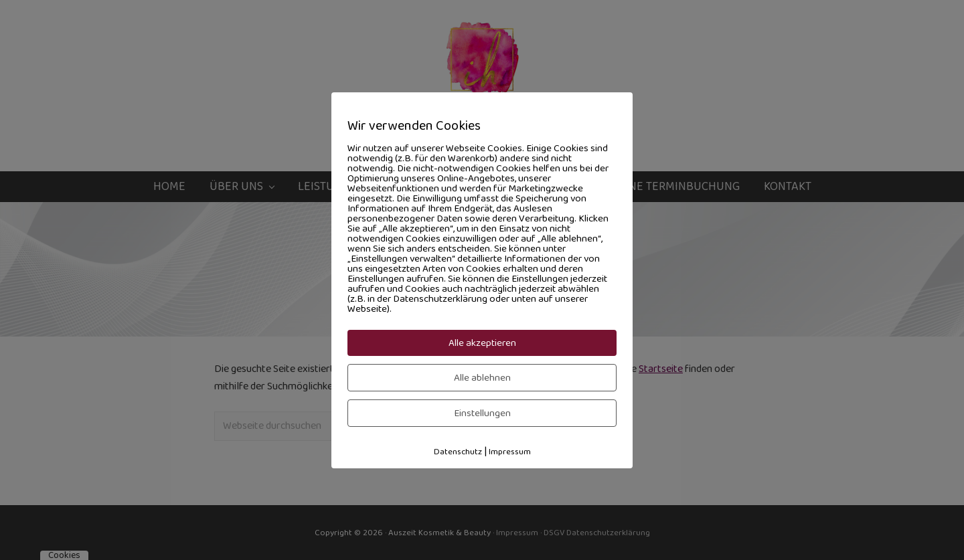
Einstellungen (482, 413)
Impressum (510, 452)
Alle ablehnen (482, 378)
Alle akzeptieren (482, 343)
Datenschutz (458, 452)
